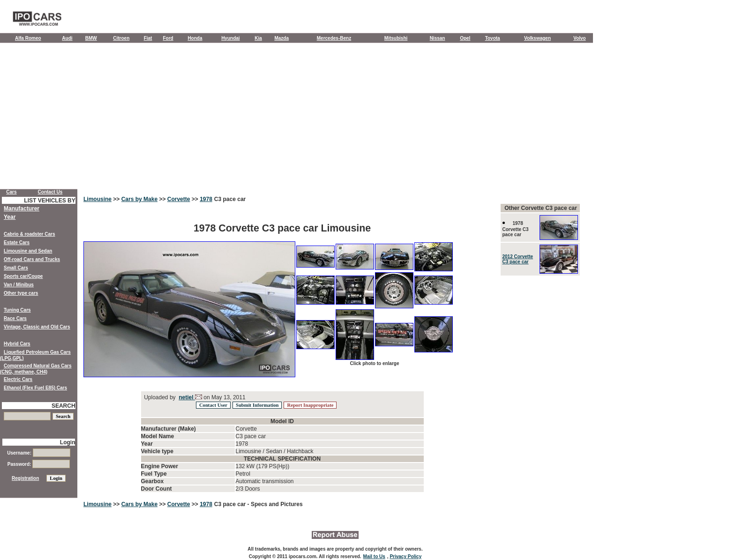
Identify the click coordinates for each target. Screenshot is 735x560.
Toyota (493, 38)
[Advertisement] (297, 118)
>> (116, 199)
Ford (168, 38)
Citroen (121, 38)
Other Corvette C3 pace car (541, 208)
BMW (91, 38)
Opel (465, 38)
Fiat (148, 38)
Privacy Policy (405, 556)
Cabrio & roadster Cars (29, 234)
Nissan (438, 38)
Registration (25, 478)
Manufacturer (22, 209)
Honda (195, 38)
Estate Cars (17, 243)
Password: (39, 464)
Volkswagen (537, 38)
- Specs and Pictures (275, 504)
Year (10, 217)
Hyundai (230, 38)
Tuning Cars (17, 310)
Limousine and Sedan (28, 251)
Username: (38, 453)
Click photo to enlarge (374, 363)
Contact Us (50, 192)
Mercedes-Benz (334, 38)
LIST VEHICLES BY (49, 201)
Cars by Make (139, 199)
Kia (258, 38)
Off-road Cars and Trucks (32, 259)
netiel (187, 397)
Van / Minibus (19, 285)
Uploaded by (160, 397)
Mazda (281, 38)
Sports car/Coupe (23, 276)
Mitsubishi (396, 38)
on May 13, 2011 (224, 397)
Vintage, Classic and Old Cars (37, 327)
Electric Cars (18, 379)
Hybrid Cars (17, 344)
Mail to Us (374, 556)
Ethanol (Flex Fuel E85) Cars (35, 388)
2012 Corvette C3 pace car (518, 259)
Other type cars (21, 293)
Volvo (579, 38)
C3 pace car (230, 199)
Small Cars (16, 268)
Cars (11, 192)
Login (68, 442)
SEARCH (64, 406)
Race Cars (15, 318)
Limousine (97, 199)
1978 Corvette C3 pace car (516, 229)
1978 (206, 199)
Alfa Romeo (28, 38)
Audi (67, 38)
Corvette (179, 199)
